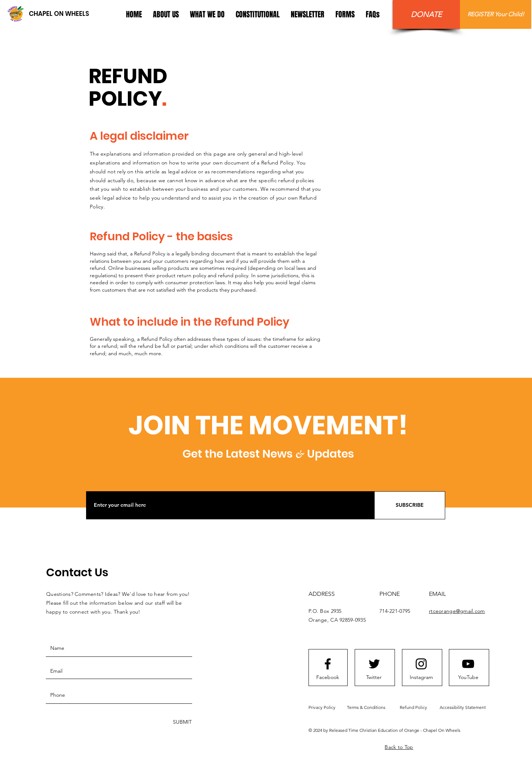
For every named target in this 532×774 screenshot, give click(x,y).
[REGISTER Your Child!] (496, 14)
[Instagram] (421, 678)
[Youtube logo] (468, 664)
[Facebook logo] (328, 664)
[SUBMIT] (182, 722)
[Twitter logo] (374, 664)
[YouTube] (468, 678)
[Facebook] (328, 678)
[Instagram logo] (421, 664)
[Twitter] (374, 678)
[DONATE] (426, 14)
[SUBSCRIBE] (410, 505)
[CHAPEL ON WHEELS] (59, 14)
